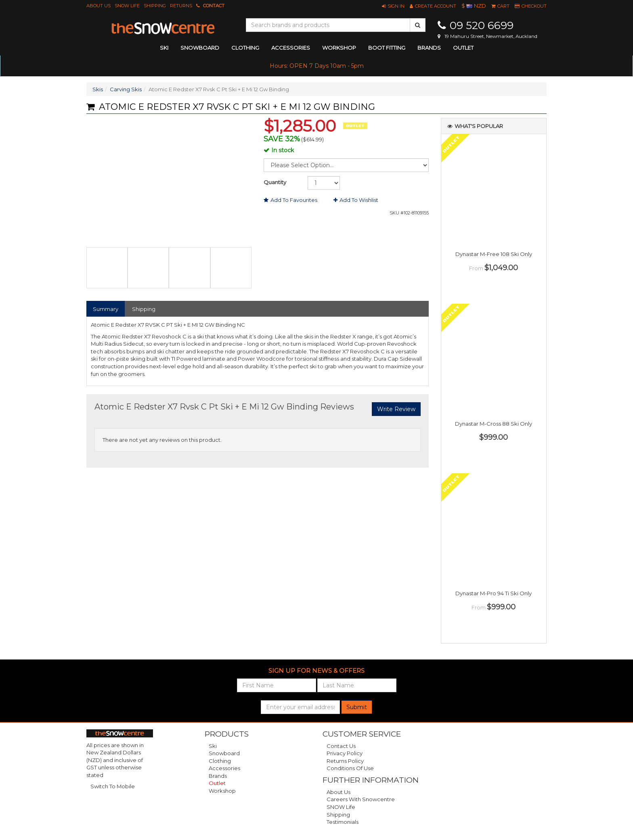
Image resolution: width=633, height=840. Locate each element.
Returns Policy (345, 761)
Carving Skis (126, 89)
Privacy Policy (345, 753)
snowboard (200, 48)
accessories (291, 48)
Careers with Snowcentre (361, 799)
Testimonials (343, 822)
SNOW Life (127, 6)
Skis (98, 89)
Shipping (155, 6)
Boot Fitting (387, 48)
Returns (181, 6)
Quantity (275, 182)
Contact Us (341, 746)
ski (164, 48)
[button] (393, 6)
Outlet (463, 48)
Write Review (396, 409)
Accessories (224, 768)
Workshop (339, 48)
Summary (106, 309)
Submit (357, 707)
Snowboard (224, 753)
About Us (99, 6)
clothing (245, 48)
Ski (213, 746)
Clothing (220, 761)
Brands (429, 48)
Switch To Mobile (113, 786)
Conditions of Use (350, 768)
